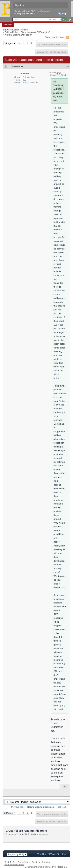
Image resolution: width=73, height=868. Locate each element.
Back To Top (10, 862)
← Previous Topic (17, 807)
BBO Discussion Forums (15, 30)
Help (62, 14)
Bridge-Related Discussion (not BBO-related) (28, 32)
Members (21, 25)
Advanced (70, 20)
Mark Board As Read (14, 864)
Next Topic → (63, 807)
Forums (8, 25)
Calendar (34, 25)
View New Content (55, 37)
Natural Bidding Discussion (18, 35)
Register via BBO (26, 13)
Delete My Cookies (41, 862)
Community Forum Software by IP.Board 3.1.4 (47, 867)
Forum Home (24, 862)
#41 (67, 67)
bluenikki (16, 66)
